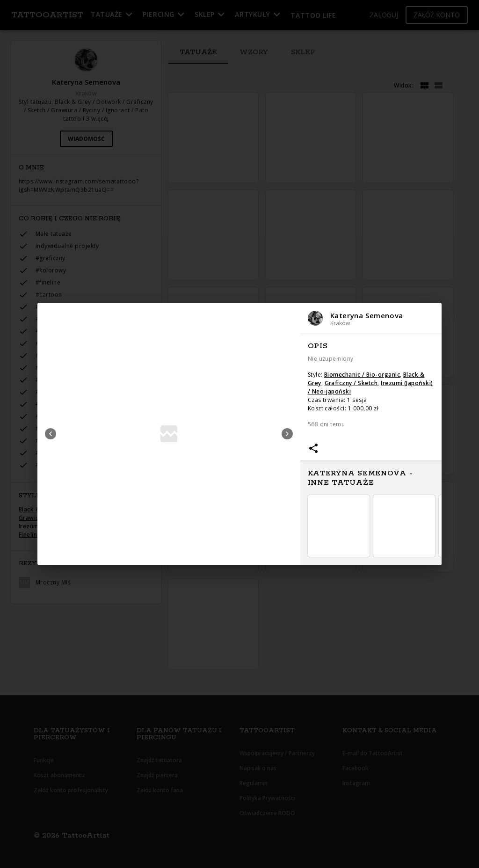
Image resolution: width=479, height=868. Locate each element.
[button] (371, 318)
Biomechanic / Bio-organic (362, 375)
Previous (51, 434)
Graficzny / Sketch (351, 383)
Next (287, 434)
